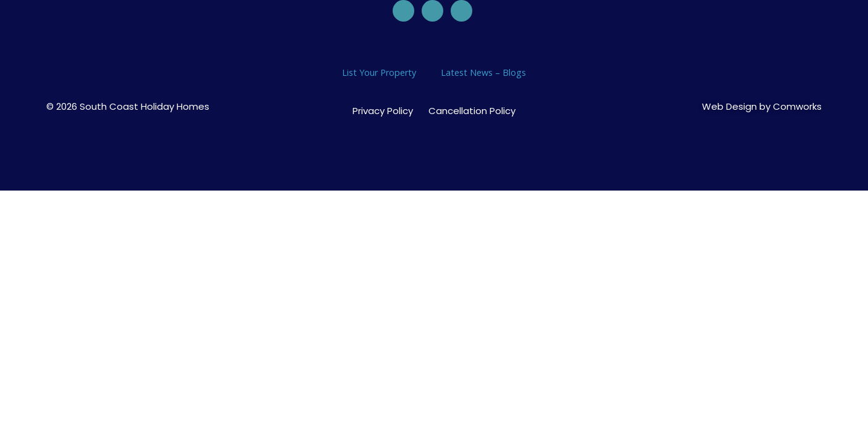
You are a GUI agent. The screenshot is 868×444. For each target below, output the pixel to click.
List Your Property (379, 72)
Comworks (797, 106)
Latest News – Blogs (483, 72)
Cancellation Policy (472, 111)
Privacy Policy (383, 111)
